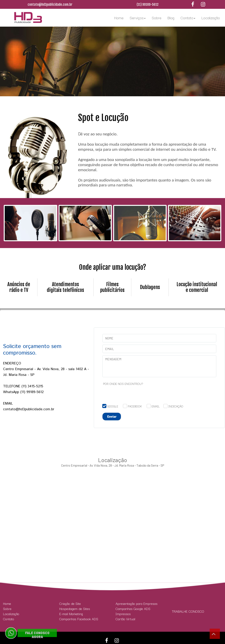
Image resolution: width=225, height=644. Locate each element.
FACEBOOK (135, 406)
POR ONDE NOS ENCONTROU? (123, 384)
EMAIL (156, 406)
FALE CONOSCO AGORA (37, 635)
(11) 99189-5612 (148, 5)
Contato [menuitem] (188, 18)
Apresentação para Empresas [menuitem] (137, 604)
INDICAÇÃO (176, 406)
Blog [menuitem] (171, 18)
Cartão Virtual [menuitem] (125, 619)
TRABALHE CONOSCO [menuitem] (188, 611)
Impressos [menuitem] (123, 614)
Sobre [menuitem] (157, 18)
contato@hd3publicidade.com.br (50, 5)
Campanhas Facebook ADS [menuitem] (79, 619)
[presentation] (133, 396)
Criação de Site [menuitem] (70, 604)
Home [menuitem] (119, 18)
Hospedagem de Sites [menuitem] (75, 609)
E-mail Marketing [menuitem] (71, 614)
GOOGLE (113, 406)
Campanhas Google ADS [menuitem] (133, 609)
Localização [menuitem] (211, 18)
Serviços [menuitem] (138, 18)
